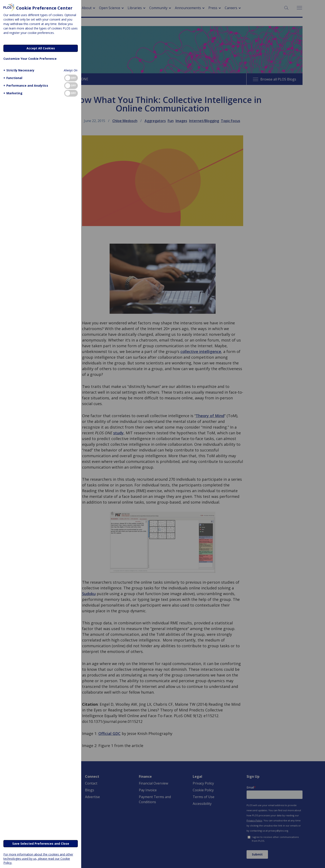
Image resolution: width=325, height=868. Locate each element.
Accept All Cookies (41, 48)
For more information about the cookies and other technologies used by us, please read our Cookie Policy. (38, 858)
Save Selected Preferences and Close (41, 844)
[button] (18, 70)
